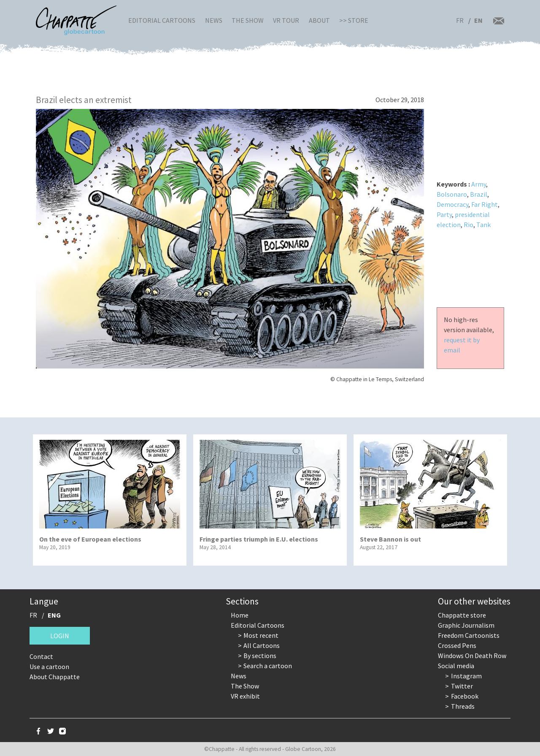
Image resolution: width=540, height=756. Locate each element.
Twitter (462, 686)
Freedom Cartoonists (469, 635)
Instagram (466, 676)
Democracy (452, 204)
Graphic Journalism (466, 625)
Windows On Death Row (472, 656)
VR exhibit (245, 696)
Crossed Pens (457, 645)
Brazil (479, 194)
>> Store (354, 20)
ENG (54, 615)
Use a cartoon (49, 667)
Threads (463, 706)
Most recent (261, 635)
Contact (41, 656)
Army (479, 184)
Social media (456, 666)
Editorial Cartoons (162, 20)
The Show (248, 20)
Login (60, 636)
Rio (468, 225)
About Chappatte (55, 677)
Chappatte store (462, 615)
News (214, 20)
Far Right (485, 204)
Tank (483, 225)
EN (478, 20)
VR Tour (286, 20)
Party (444, 214)
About (319, 20)
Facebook (465, 696)
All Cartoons (262, 645)
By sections (260, 656)
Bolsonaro (452, 194)
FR (460, 20)
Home (240, 615)
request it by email (462, 345)
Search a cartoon (268, 666)
